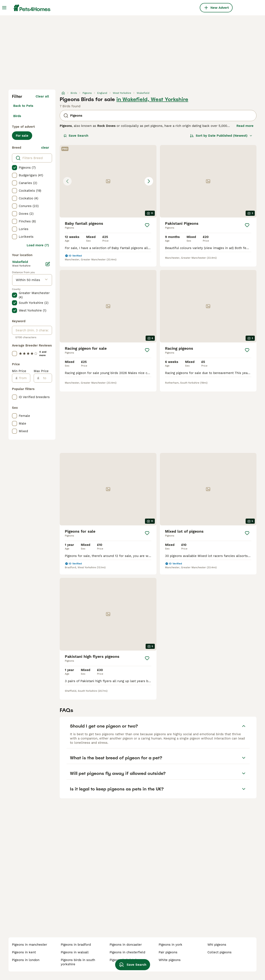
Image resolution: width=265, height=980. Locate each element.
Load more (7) (38, 245)
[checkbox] (14, 168)
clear (45, 148)
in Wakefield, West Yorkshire (152, 99)
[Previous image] (67, 181)
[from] (24, 378)
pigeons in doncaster (126, 945)
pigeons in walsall (75, 952)
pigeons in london (26, 960)
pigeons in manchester (30, 945)
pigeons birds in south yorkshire (78, 962)
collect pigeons (219, 952)
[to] (46, 378)
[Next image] (149, 181)
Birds (17, 116)
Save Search (76, 136)
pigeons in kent (24, 952)
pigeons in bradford (76, 945)
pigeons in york (170, 945)
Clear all (42, 96)
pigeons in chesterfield (127, 952)
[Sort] (221, 136)
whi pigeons (217, 945)
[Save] (147, 225)
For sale (22, 136)
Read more (245, 126)
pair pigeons (168, 952)
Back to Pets (23, 106)
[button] (108, 181)
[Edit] (48, 264)
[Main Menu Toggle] (4, 8)
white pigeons (170, 960)
